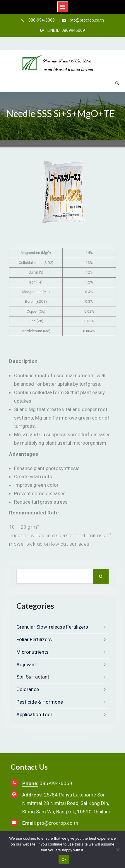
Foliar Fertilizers (34, 639)
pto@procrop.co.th (87, 20)
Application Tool (34, 714)
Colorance (28, 689)
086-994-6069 (42, 20)
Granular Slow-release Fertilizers (52, 627)
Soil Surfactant (33, 677)
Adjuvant (26, 665)
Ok (64, 859)
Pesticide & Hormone (40, 702)
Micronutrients (32, 652)
